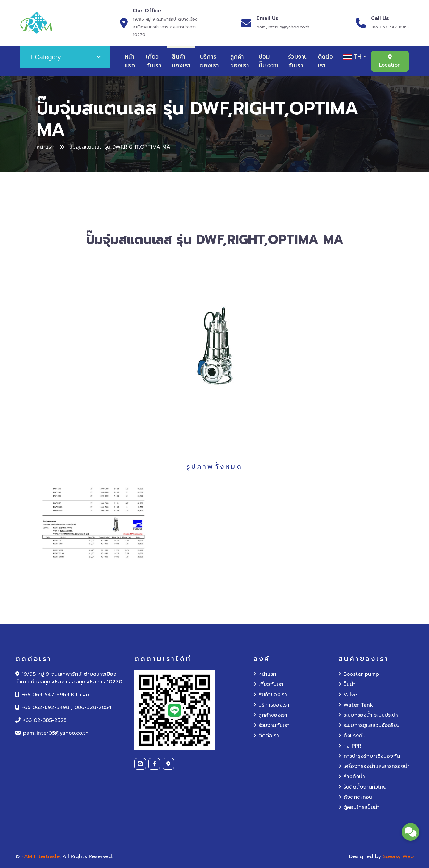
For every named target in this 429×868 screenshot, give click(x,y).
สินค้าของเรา (181, 61)
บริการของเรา (209, 61)
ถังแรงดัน (352, 736)
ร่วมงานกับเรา (271, 725)
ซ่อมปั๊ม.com (269, 61)
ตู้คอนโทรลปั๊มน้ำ (359, 807)
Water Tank (356, 705)
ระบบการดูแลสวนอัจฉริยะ (368, 725)
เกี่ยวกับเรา (153, 61)
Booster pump (359, 674)
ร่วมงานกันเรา (298, 61)
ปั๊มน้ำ (347, 684)
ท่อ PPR (350, 746)
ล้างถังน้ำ (352, 777)
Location (390, 62)
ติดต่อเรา (325, 61)
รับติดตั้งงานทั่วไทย (362, 787)
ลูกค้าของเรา (240, 61)
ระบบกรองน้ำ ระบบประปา (368, 715)
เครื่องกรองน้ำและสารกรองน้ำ (374, 766)
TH (352, 57)
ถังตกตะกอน (355, 797)
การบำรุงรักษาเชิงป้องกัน (369, 756)
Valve (348, 695)
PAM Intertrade (41, 856)
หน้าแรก (130, 61)
